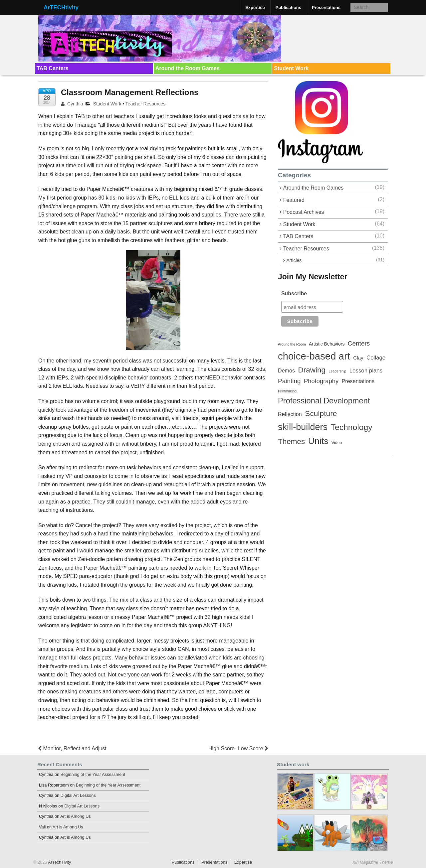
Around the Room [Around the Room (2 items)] (292, 344)
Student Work (291, 68)
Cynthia (72, 104)
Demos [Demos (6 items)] (286, 370)
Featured (294, 200)
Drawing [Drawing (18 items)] (312, 370)
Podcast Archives (304, 212)
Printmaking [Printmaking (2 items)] (287, 391)
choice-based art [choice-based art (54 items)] (314, 356)
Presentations (326, 7)
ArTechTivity (59, 862)
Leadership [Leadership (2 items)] (338, 371)
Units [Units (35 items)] (318, 441)
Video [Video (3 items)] (337, 443)
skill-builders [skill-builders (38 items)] (303, 427)
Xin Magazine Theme (373, 862)
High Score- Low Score (238, 748)
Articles (294, 260)
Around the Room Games (188, 68)
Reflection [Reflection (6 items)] (290, 414)
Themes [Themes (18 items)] (291, 441)
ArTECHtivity (61, 7)
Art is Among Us (76, 816)
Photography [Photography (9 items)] (321, 381)
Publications (288, 7)
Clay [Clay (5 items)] (358, 358)
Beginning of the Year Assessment (93, 774)
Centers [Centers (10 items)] (359, 343)
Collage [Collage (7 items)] (376, 358)
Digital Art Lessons (78, 795)
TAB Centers (53, 68)
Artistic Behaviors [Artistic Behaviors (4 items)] (327, 344)
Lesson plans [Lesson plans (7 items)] (366, 371)
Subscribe (294, 293)
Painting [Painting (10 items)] (289, 381)
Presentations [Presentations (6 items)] (358, 381)
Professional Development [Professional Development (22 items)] (324, 401)
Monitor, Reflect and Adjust (72, 748)
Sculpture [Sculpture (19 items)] (321, 413)
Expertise (255, 7)
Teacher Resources (146, 104)
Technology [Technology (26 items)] (352, 427)
